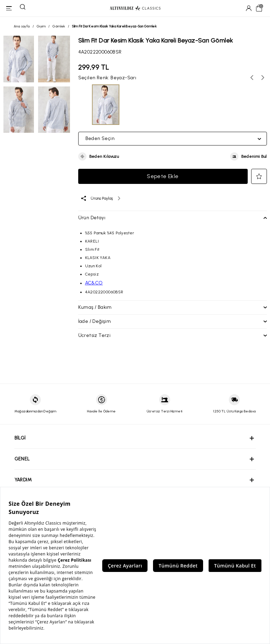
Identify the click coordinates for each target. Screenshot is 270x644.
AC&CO (94, 283)
